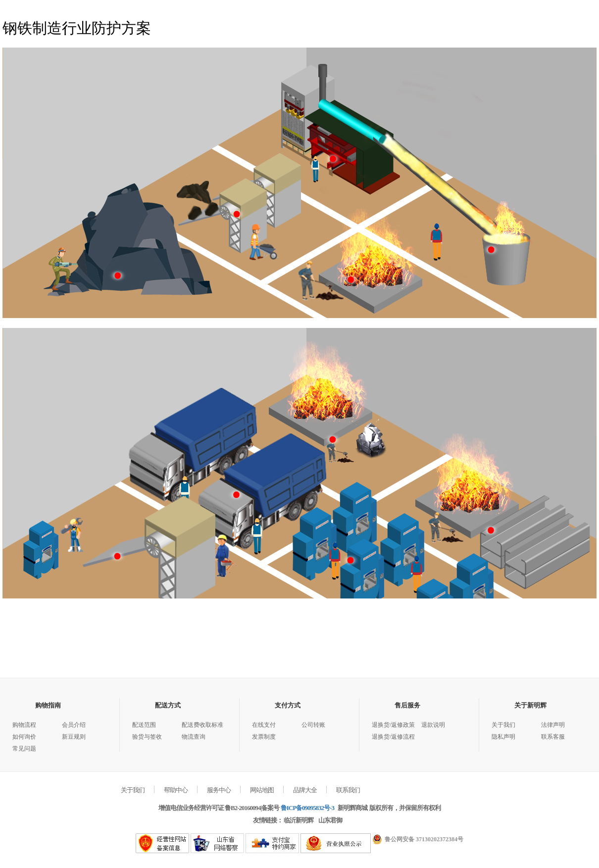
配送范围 (144, 725)
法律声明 (553, 725)
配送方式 (168, 705)
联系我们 (348, 790)
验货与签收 (147, 737)
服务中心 (219, 790)
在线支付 (264, 725)
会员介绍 (74, 725)
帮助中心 (176, 790)
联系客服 (553, 737)
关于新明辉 (530, 705)
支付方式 (288, 705)
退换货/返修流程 (393, 737)
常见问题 (24, 749)
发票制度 (264, 737)
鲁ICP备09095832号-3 (307, 808)
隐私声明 (503, 737)
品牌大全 (305, 790)
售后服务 (407, 705)
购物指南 (48, 705)
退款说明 (433, 725)
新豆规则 (74, 737)
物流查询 (194, 737)
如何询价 (24, 737)
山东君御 (330, 820)
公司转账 (313, 725)
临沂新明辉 (299, 820)
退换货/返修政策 (393, 725)
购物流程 (24, 725)
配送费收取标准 (202, 725)
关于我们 (503, 725)
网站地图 (262, 790)
